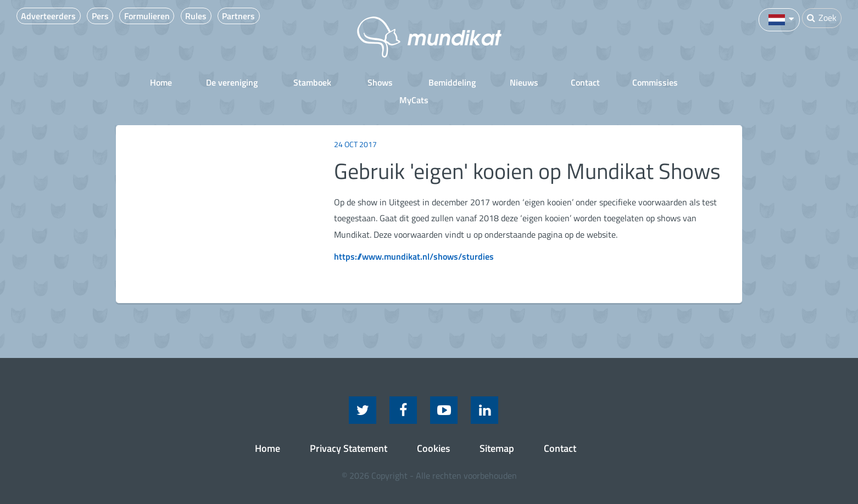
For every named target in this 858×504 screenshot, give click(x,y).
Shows (348, 82)
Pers (106, 16)
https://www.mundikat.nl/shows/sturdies (414, 238)
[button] (778, 19)
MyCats (687, 82)
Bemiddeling (416, 82)
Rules (212, 16)
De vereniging (207, 82)
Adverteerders (50, 16)
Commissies (618, 82)
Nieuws (487, 82)
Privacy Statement (349, 430)
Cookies (433, 430)
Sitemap (497, 430)
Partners (259, 16)
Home (137, 82)
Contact (548, 82)
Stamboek (284, 82)
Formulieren (158, 16)
